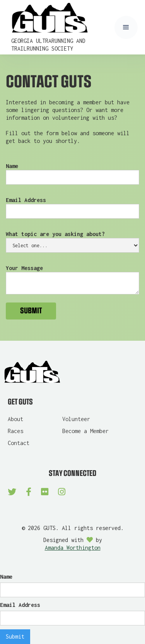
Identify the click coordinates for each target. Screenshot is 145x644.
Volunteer (76, 419)
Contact (19, 443)
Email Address (26, 200)
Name (12, 166)
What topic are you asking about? (55, 234)
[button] (126, 27)
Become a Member (85, 431)
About (15, 419)
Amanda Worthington (73, 548)
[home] (61, 27)
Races (15, 431)
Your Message (24, 268)
